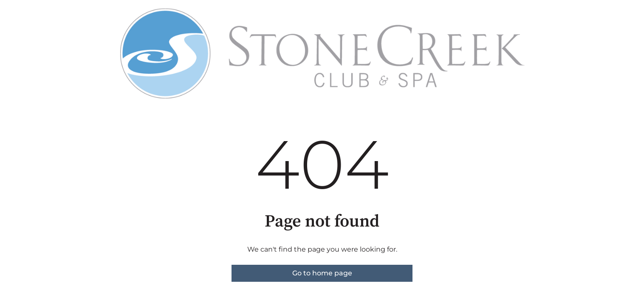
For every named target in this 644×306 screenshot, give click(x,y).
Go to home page (322, 273)
